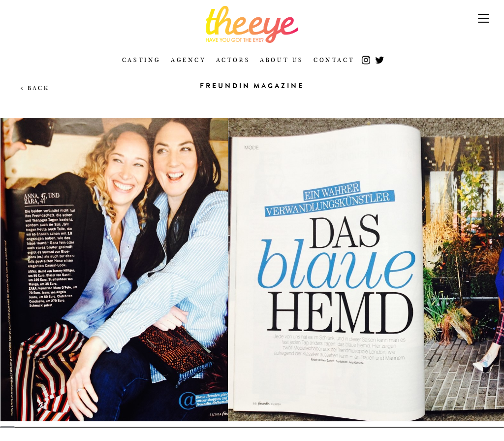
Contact (334, 60)
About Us (282, 60)
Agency (189, 60)
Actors (233, 60)
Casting (142, 60)
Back (35, 88)
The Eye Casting (252, 24)
